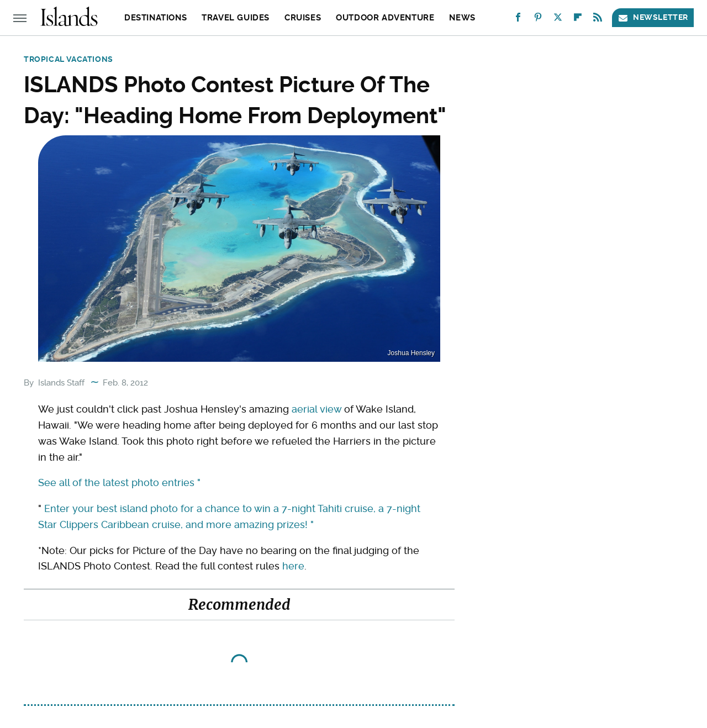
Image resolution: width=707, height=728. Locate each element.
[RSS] (598, 20)
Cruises (303, 18)
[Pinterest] (538, 20)
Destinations (155, 18)
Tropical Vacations (68, 59)
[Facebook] (518, 20)
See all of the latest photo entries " (119, 482)
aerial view (316, 409)
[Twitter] (558, 20)
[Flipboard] (578, 20)
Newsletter (653, 17)
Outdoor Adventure (385, 18)
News (462, 18)
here (293, 566)
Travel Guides (236, 18)
